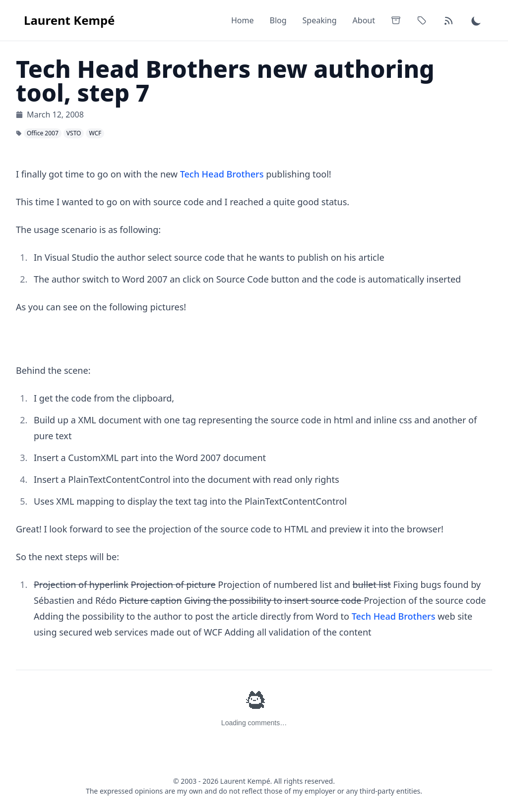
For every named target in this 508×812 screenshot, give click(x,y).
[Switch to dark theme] (476, 20)
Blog (278, 20)
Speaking (320, 20)
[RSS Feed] (448, 20)
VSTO (74, 133)
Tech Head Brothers (222, 174)
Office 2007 (43, 133)
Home (243, 20)
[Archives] (396, 20)
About (364, 20)
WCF (95, 133)
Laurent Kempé (69, 20)
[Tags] (422, 20)
